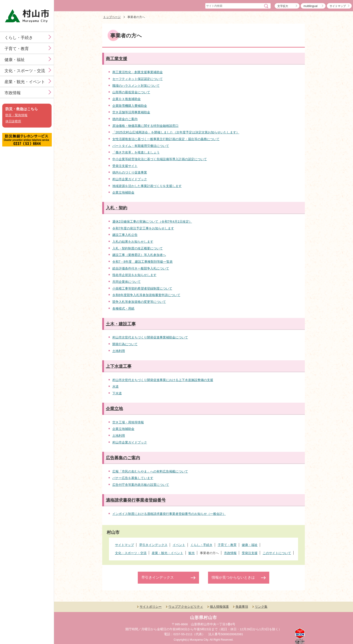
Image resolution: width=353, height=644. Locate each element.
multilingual (310, 6)
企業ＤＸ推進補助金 (127, 99)
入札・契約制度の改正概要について (138, 248)
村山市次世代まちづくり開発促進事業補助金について (150, 337)
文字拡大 (283, 6)
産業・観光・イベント (25, 82)
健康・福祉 (15, 60)
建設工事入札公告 (125, 235)
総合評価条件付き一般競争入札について (141, 268)
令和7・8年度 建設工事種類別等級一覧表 (143, 262)
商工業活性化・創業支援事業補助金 (138, 72)
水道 (115, 386)
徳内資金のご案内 (125, 119)
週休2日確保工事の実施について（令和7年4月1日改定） (152, 222)
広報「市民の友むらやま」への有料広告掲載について (150, 471)
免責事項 (242, 607)
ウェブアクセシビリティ (186, 607)
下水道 (117, 393)
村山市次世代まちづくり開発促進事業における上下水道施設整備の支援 (163, 380)
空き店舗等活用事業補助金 (131, 112)
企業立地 (114, 409)
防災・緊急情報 (16, 115)
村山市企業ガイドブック (130, 179)
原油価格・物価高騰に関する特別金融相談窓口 (145, 126)
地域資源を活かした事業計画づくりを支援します (147, 186)
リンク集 (261, 607)
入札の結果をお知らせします (133, 242)
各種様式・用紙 (123, 308)
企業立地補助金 (123, 192)
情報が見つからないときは (233, 577)
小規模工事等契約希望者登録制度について (142, 288)
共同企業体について (127, 282)
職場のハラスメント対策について (136, 86)
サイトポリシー (151, 607)
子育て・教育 (17, 49)
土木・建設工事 (121, 324)
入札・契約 (117, 208)
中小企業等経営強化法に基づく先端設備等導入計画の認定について (160, 159)
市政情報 (13, 93)
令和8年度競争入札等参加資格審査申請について (146, 295)
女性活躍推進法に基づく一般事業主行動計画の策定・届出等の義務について (166, 139)
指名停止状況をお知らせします (134, 275)
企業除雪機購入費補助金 (130, 106)
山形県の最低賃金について (131, 92)
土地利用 (119, 351)
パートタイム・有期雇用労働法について (141, 146)
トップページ (112, 17)
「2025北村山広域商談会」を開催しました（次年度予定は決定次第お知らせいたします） (176, 132)
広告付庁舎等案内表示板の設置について (141, 485)
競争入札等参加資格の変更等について (139, 302)
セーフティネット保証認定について (138, 79)
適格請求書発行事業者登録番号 (136, 500)
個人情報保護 (219, 607)
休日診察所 (13, 121)
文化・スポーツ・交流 (25, 71)
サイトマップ (338, 6)
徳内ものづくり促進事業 (130, 172)
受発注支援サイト (125, 166)
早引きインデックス (158, 577)
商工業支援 (117, 59)
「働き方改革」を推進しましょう (136, 152)
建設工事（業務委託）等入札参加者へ (139, 255)
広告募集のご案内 (123, 458)
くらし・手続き (19, 38)
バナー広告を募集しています (133, 478)
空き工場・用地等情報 (128, 422)
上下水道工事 (119, 366)
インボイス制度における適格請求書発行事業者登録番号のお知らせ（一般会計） (169, 514)
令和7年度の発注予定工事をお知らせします (143, 228)
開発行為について (125, 344)
